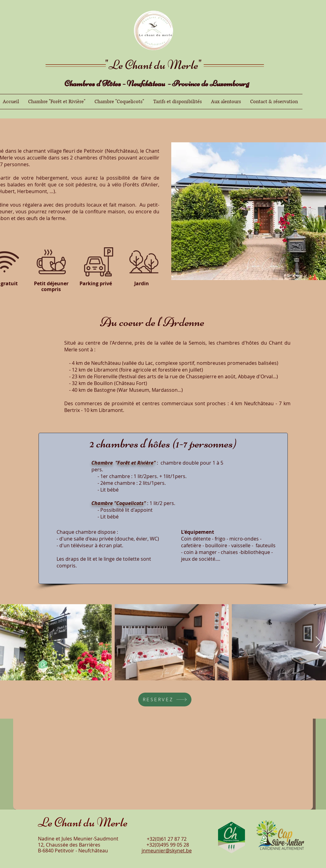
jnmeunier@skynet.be (167, 851)
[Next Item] (319, 642)
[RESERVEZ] (165, 700)
